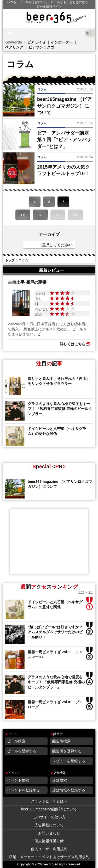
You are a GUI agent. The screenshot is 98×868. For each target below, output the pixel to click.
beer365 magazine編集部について (49, 809)
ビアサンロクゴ (41, 47)
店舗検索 (60, 780)
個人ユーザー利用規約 (49, 849)
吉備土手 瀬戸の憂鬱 (27, 282)
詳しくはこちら (73, 344)
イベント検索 (18, 780)
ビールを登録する (22, 751)
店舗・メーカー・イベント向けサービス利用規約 (49, 857)
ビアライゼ (36, 42)
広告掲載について (49, 825)
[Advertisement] (49, 541)
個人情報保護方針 (49, 841)
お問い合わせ (49, 833)
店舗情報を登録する (69, 790)
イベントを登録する (24, 790)
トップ (10, 260)
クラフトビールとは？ (49, 801)
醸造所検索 (61, 741)
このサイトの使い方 (49, 817)
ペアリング (14, 47)
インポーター (62, 42)
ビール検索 (16, 741)
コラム (23, 260)
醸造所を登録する (67, 751)
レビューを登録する (69, 761)
